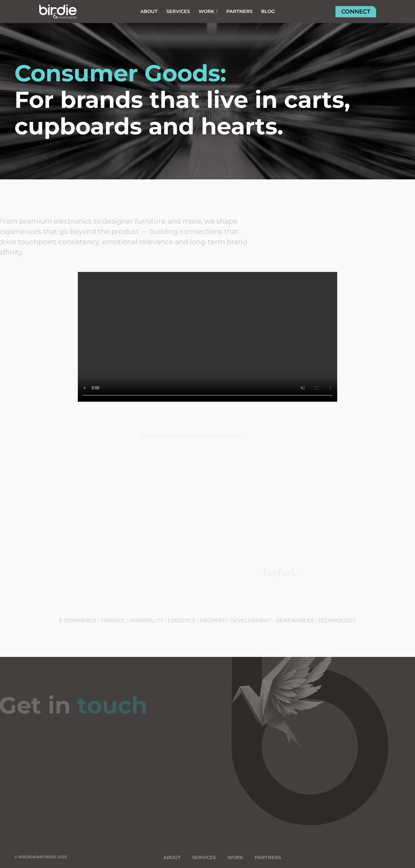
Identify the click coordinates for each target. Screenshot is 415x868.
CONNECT (356, 12)
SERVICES (204, 857)
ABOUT (172, 857)
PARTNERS (268, 857)
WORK (235, 857)
